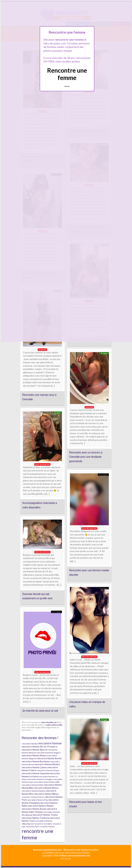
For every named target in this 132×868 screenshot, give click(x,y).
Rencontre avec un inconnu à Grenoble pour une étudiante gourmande (86, 457)
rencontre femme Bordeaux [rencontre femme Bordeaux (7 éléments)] (36, 761)
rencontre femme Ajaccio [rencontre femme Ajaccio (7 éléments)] (35, 750)
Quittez (67, 86)
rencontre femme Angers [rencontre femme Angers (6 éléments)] (49, 753)
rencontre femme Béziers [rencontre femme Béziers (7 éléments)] (47, 764)
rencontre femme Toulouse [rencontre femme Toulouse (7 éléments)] (35, 818)
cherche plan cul (49, 722)
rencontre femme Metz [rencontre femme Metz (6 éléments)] (33, 785)
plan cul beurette (54, 725)
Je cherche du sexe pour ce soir (40, 711)
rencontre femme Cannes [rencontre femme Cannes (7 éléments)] (34, 767)
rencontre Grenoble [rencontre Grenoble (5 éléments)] (43, 824)
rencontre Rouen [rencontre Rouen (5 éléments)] (47, 826)
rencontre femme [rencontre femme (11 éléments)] (50, 743)
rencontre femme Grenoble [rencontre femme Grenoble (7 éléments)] (35, 773)
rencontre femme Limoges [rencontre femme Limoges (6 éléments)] (40, 779)
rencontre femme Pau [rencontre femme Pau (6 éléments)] (38, 800)
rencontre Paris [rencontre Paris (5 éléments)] (33, 826)
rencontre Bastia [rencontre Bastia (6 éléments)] (30, 744)
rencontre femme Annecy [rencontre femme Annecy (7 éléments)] (35, 755)
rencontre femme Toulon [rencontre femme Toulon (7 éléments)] (45, 815)
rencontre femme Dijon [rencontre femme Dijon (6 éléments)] (48, 770)
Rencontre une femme (67, 74)
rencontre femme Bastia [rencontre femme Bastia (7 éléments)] (49, 758)
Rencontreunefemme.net (47, 850)
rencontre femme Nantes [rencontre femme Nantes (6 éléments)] (34, 791)
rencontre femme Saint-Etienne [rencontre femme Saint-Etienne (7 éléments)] (39, 810)
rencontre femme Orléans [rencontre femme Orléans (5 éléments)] (33, 797)
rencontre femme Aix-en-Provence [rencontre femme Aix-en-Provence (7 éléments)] (39, 747)
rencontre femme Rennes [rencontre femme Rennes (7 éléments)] (41, 806)
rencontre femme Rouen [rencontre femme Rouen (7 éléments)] (34, 809)
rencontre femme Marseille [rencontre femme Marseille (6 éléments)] (47, 782)
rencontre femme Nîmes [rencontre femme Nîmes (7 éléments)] (46, 794)
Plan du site (66, 859)
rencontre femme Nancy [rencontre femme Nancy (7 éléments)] (46, 788)
